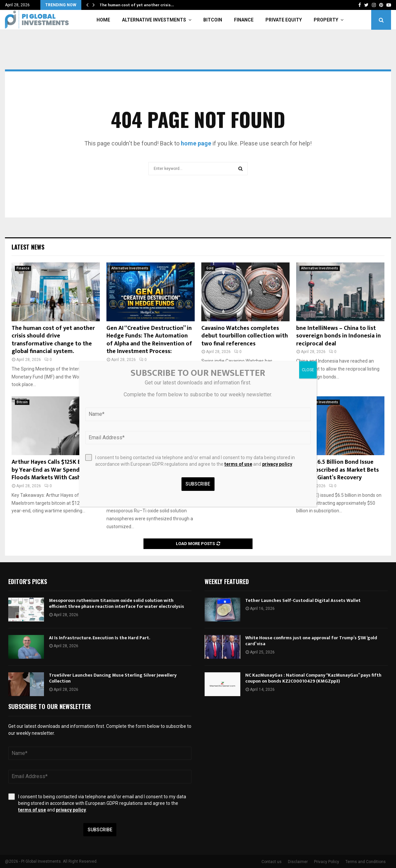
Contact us (272, 862)
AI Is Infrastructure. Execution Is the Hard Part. (99, 638)
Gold (210, 268)
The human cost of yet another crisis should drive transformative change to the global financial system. (53, 340)
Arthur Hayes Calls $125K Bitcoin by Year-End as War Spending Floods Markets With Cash (54, 470)
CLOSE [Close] (308, 370)
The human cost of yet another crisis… (137, 5)
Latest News (28, 247)
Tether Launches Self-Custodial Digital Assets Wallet (303, 600)
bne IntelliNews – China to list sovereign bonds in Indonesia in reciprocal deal (338, 336)
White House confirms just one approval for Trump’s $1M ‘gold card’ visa (311, 641)
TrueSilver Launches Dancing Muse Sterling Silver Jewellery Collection (113, 678)
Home (103, 20)
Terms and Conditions (366, 862)
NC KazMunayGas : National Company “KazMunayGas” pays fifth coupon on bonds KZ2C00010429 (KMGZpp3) (313, 678)
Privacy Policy (327, 862)
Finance (244, 20)
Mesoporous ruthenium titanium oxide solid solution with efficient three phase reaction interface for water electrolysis (117, 603)
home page (196, 143)
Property (326, 20)
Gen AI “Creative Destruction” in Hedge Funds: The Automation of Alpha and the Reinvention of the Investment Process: (149, 340)
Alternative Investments (154, 20)
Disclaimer (298, 862)
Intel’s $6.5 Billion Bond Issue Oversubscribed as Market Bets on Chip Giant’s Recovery (337, 470)
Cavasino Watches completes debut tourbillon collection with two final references (245, 336)
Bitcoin (213, 20)
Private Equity (284, 20)
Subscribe (100, 830)
